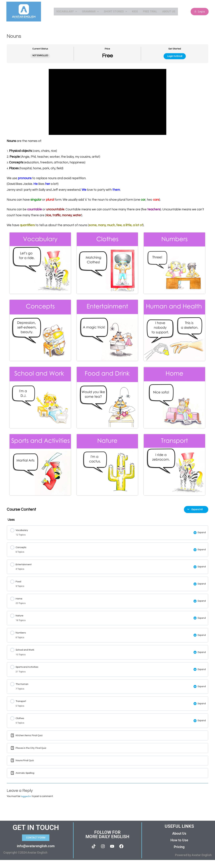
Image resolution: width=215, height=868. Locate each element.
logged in (26, 804)
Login (200, 11)
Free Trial (150, 11)
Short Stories (115, 11)
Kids (135, 11)
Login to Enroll (175, 56)
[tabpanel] (107, 283)
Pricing (179, 855)
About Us (169, 11)
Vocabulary (67, 11)
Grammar (90, 11)
